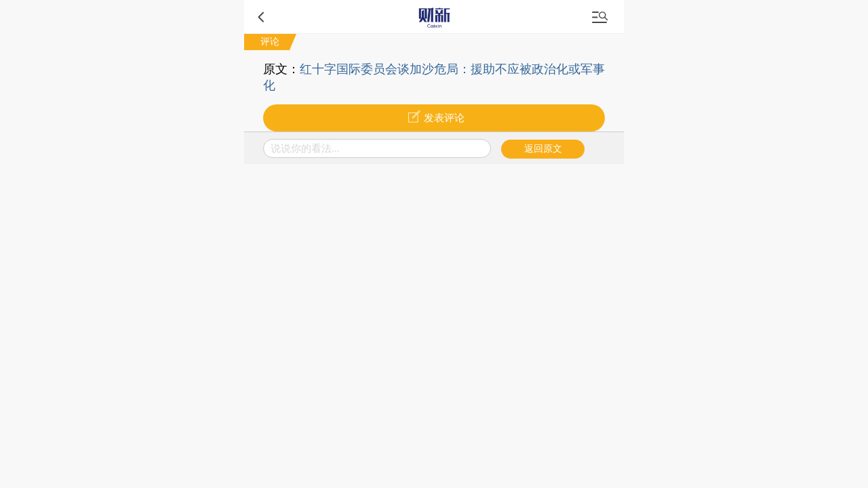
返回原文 (543, 149)
